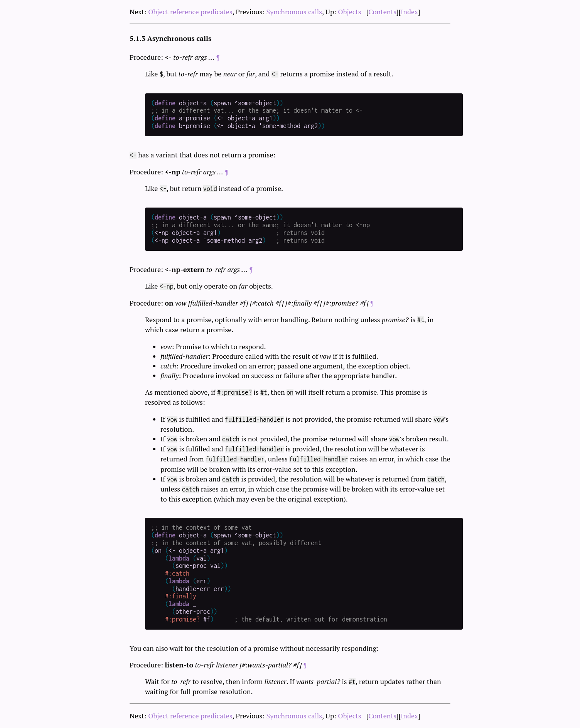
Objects (349, 12)
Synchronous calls (294, 12)
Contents (382, 12)
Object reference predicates (190, 12)
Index (409, 12)
